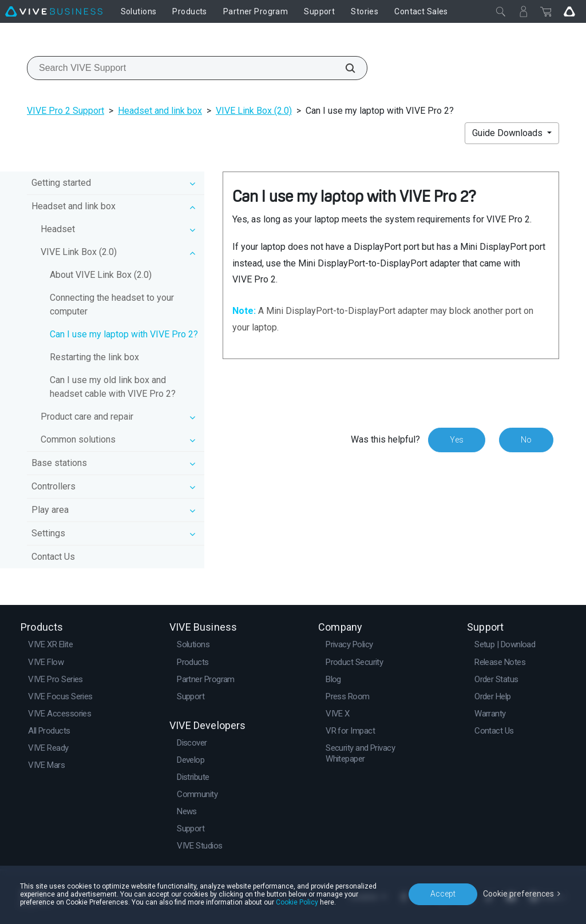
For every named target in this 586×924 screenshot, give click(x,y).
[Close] (501, 11)
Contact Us (53, 557)
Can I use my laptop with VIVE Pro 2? (124, 334)
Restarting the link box (94, 357)
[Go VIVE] (569, 11)
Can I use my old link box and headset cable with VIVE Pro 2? (113, 387)
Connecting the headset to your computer (112, 304)
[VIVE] (54, 11)
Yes (457, 440)
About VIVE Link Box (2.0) (101, 275)
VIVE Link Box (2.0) (254, 111)
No (526, 440)
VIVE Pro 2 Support (66, 111)
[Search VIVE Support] (344, 68)
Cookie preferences (518, 894)
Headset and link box (160, 111)
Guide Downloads (508, 133)
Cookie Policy (297, 902)
